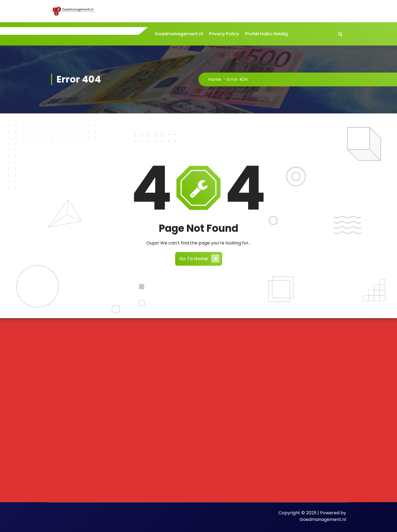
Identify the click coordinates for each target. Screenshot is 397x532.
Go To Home (199, 259)
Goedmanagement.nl (179, 34)
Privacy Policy (224, 34)
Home (215, 79)
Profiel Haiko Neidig (266, 34)
